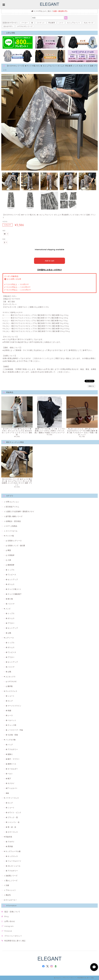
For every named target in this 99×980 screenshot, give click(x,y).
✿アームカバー (12, 788)
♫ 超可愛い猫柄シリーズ (13, 516)
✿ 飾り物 (9, 599)
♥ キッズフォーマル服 (12, 851)
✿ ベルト (9, 773)
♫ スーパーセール (11, 531)
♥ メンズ (7, 608)
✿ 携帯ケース (11, 764)
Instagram (9, 926)
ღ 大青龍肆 (10, 555)
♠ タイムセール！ (10, 900)
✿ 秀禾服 (9, 846)
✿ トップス (10, 570)
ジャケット (41, 23)
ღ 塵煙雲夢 (10, 565)
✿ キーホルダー (12, 769)
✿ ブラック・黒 (12, 817)
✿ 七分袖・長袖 (12, 735)
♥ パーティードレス (11, 798)
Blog (7, 916)
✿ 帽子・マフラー (13, 759)
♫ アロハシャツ (10, 890)
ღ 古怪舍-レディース (14, 540)
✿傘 (7, 793)
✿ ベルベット (11, 720)
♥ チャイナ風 (9, 536)
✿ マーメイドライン (13, 706)
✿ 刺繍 (8, 710)
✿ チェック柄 (11, 725)
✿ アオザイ (10, 841)
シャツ (61, 23)
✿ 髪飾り (9, 754)
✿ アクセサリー (12, 749)
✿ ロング (9, 701)
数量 (4, 239)
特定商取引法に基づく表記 (15, 941)
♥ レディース (9, 638)
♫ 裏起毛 (7, 895)
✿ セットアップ (12, 579)
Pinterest (8, 931)
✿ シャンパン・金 (13, 822)
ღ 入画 (8, 560)
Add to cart (50, 261)
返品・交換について (12, 911)
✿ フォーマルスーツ (13, 861)
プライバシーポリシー (13, 936)
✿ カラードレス (12, 832)
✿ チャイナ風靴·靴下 (14, 594)
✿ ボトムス (10, 584)
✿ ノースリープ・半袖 (14, 730)
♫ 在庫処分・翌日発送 (12, 521)
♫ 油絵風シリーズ (11, 875)
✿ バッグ (9, 744)
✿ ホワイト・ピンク (13, 812)
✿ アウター (10, 623)
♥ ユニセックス (10, 676)
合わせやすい (8, 26)
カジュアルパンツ (74, 23)
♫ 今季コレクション (11, 502)
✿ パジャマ (10, 604)
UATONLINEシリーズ (25, 26)
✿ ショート (10, 696)
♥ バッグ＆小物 (10, 740)
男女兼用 (52, 23)
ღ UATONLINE (11, 681)
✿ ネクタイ (10, 783)
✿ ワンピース (11, 574)
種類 (4, 231)
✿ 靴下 (8, 778)
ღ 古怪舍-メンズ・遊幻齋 (15, 545)
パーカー (25, 23)
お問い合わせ (10, 921)
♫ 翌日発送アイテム (11, 507)
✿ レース (9, 715)
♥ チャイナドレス (11, 691)
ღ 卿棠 (8, 550)
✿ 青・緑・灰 (11, 827)
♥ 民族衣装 (8, 837)
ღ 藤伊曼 (9, 686)
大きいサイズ (89, 23)
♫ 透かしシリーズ (11, 880)
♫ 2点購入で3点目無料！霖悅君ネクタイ (19, 511)
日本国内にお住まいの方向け (50, 270)
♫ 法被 (6, 885)
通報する (91, 386)
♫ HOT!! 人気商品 (11, 526)
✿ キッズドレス (12, 856)
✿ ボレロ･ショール (13, 866)
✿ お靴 (8, 633)
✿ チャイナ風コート (13, 589)
